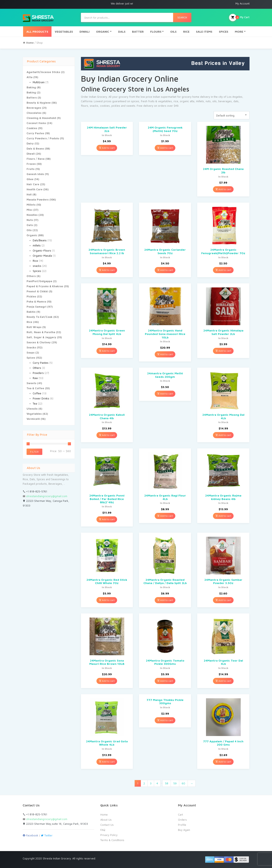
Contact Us (107, 825)
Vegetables (34, 414)
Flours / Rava (36, 159)
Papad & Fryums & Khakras (45, 286)
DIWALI (85, 32)
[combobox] (232, 115)
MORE (239, 32)
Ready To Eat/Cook (40, 317)
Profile (182, 825)
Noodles (32, 215)
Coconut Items (36, 123)
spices (135, 101)
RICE (186, 32)
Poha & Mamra (36, 302)
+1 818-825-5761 (35, 491)
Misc (30, 210)
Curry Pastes (35, 133)
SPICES (224, 32)
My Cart (239, 18)
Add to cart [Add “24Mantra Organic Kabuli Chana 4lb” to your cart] (107, 435)
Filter (34, 452)
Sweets (31, 383)
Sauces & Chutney (39, 342)
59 (175, 783)
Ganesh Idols (35, 174)
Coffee (37, 393)
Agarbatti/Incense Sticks (43, 72)
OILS (173, 32)
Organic (32, 235)
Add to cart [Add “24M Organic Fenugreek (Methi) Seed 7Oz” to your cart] (165, 148)
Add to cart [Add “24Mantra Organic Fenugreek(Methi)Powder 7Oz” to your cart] (223, 270)
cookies (105, 106)
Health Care (35, 189)
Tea (35, 404)
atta (192, 101)
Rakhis (31, 312)
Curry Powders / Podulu (43, 138)
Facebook (30, 835)
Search (182, 17)
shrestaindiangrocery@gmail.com (47, 496)
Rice (35, 261)
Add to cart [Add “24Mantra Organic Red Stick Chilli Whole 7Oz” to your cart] (107, 600)
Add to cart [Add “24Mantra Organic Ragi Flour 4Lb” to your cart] (165, 516)
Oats (30, 225)
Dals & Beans (35, 149)
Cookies (32, 128)
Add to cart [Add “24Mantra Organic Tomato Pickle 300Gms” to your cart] (165, 681)
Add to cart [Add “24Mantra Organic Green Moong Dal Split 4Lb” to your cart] (107, 351)
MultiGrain (39, 82)
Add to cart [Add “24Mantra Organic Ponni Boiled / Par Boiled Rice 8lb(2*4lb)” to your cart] (107, 519)
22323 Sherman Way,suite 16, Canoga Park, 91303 (55, 824)
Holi (29, 194)
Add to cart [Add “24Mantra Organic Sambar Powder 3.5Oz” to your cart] (223, 600)
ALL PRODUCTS (37, 32)
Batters (32, 98)
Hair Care (33, 184)
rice (176, 101)
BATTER (138, 32)
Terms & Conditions (112, 840)
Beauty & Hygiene (39, 103)
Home (104, 815)
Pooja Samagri (36, 307)
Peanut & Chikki (37, 291)
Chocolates (34, 113)
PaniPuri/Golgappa (39, 281)
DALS (122, 32)
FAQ (103, 830)
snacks (37, 266)
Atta (30, 77)
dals (236, 101)
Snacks (31, 347)
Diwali (31, 154)
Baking (31, 87)
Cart (180, 815)
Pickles (31, 296)
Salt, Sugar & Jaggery (41, 337)
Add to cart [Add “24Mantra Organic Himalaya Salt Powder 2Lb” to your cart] (223, 351)
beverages (225, 101)
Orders (182, 820)
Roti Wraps (34, 327)
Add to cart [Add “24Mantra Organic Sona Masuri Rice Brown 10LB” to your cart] (107, 681)
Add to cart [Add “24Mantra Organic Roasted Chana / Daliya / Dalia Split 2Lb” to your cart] (165, 600)
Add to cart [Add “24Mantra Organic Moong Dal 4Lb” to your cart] (223, 435)
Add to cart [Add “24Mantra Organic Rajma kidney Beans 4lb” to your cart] (223, 516)
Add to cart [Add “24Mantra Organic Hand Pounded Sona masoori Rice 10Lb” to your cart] (165, 354)
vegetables (165, 101)
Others (31, 276)
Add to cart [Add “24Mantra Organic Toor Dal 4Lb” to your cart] (223, 681)
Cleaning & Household (41, 118)
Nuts (30, 220)
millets (37, 245)
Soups (31, 353)
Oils (29, 230)
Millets (31, 205)
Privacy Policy (109, 835)
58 (167, 783)
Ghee (30, 179)
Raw (35, 378)
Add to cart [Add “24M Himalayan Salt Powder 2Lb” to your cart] (107, 148)
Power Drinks (41, 398)
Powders (38, 373)
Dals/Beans (40, 240)
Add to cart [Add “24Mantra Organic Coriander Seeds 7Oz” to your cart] (165, 270)
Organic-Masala (42, 256)
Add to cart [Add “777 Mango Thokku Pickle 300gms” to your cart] (165, 720)
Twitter (47, 835)
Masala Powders (38, 200)
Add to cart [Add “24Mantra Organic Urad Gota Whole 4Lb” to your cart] (107, 762)
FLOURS (156, 32)
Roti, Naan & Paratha (41, 332)
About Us (106, 820)
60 (183, 783)
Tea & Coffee (35, 388)
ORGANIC (103, 32)
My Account (242, 3)
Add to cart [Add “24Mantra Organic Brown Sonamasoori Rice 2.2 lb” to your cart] (107, 270)
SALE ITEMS (204, 32)
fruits (151, 101)
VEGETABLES (64, 32)
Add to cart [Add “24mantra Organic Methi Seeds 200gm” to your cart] (165, 394)
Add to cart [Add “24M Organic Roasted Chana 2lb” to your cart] (223, 189)
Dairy (30, 143)
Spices (37, 271)
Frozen (31, 164)
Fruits (31, 169)
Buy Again (184, 830)
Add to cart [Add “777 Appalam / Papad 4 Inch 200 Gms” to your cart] (223, 762)
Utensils (32, 409)
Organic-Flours (42, 251)
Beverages (34, 108)
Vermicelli (33, 419)
